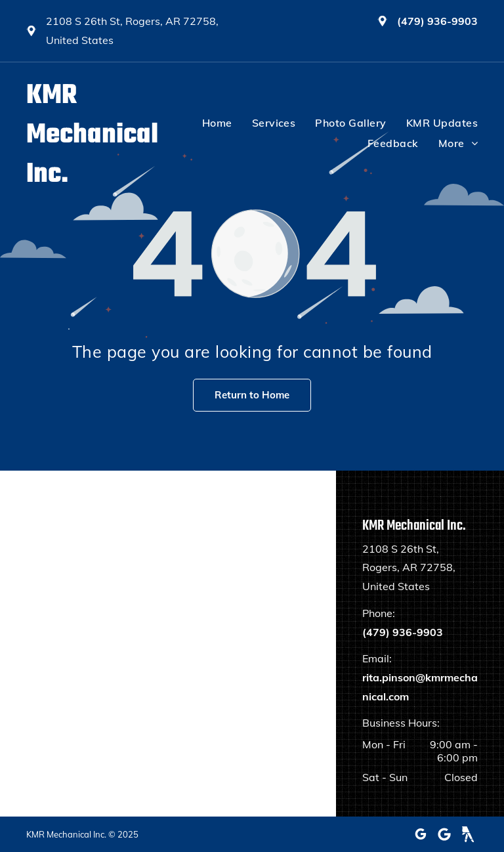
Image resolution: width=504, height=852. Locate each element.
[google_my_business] (421, 834)
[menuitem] (207, 123)
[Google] (444, 834)
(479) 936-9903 (437, 21)
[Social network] (468, 834)
